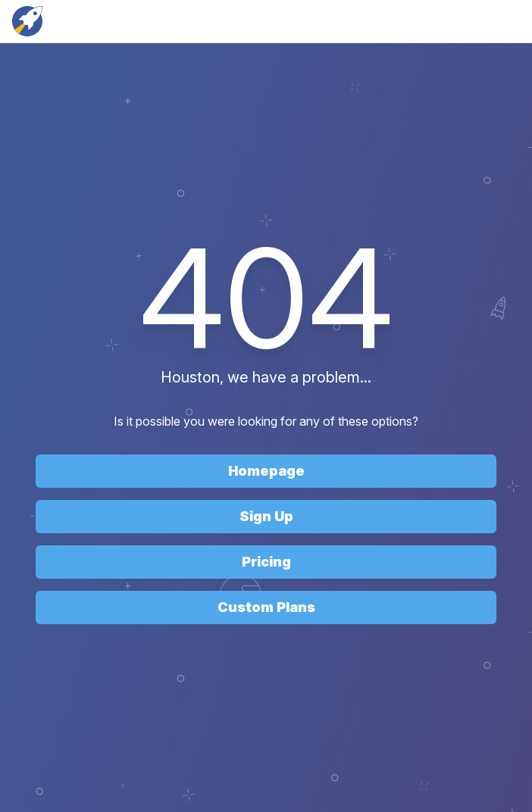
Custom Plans (266, 607)
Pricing (266, 562)
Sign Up (266, 516)
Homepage (266, 471)
